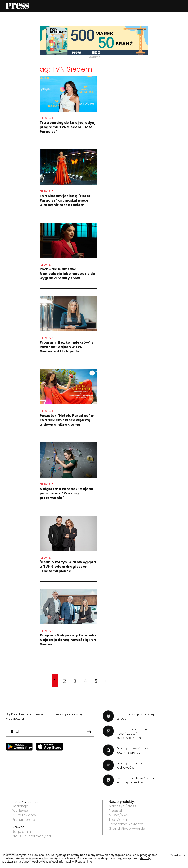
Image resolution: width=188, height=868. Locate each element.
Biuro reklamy (24, 815)
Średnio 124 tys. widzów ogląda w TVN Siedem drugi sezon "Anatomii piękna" (68, 567)
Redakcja (20, 806)
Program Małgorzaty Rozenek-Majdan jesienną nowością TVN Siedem (68, 640)
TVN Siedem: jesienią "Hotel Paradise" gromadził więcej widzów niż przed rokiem (65, 200)
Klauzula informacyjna (32, 836)
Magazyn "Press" (123, 806)
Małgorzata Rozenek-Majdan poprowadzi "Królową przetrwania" (67, 493)
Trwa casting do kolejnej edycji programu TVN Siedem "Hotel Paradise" (68, 127)
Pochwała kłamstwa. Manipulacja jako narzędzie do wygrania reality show (67, 274)
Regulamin (22, 832)
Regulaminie (84, 862)
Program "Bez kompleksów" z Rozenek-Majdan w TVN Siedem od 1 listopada (67, 347)
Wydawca (21, 811)
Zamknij (178, 855)
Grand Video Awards (127, 829)
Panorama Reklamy (126, 824)
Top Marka (118, 820)
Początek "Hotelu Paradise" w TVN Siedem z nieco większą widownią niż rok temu (67, 420)
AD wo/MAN (119, 815)
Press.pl (115, 811)
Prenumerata (24, 820)
